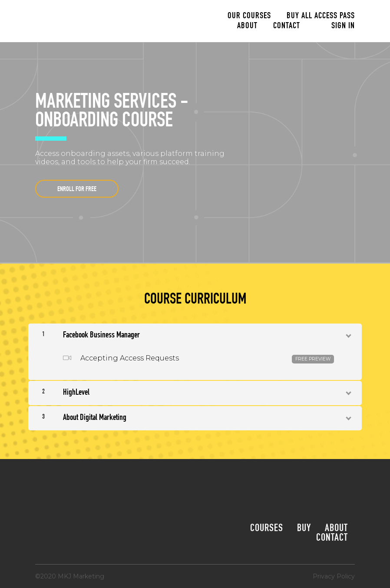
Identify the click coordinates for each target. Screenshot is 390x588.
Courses (267, 529)
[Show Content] (348, 334)
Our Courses (249, 17)
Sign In (343, 26)
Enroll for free (77, 190)
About (247, 26)
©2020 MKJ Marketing (70, 576)
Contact (287, 26)
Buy (304, 529)
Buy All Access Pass (321, 17)
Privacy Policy (334, 576)
